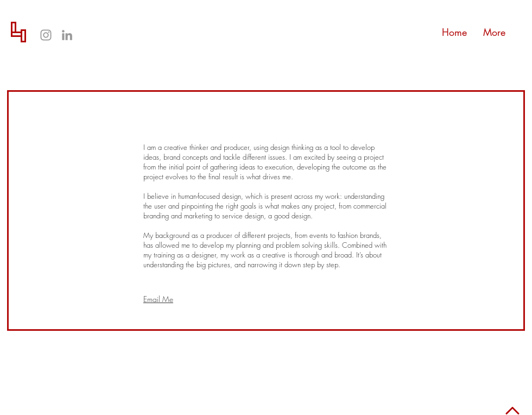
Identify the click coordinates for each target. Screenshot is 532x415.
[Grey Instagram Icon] (46, 35)
